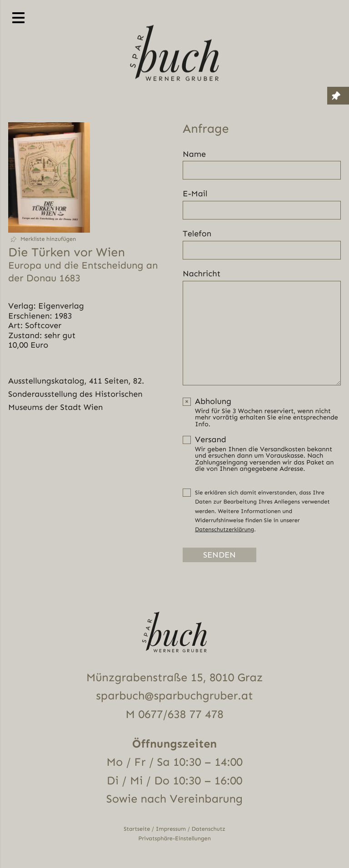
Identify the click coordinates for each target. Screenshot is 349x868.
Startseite (137, 829)
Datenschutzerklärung (224, 530)
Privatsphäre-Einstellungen (174, 839)
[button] (49, 239)
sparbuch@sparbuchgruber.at (174, 696)
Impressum (171, 829)
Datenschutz (209, 829)
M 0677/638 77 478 (174, 715)
